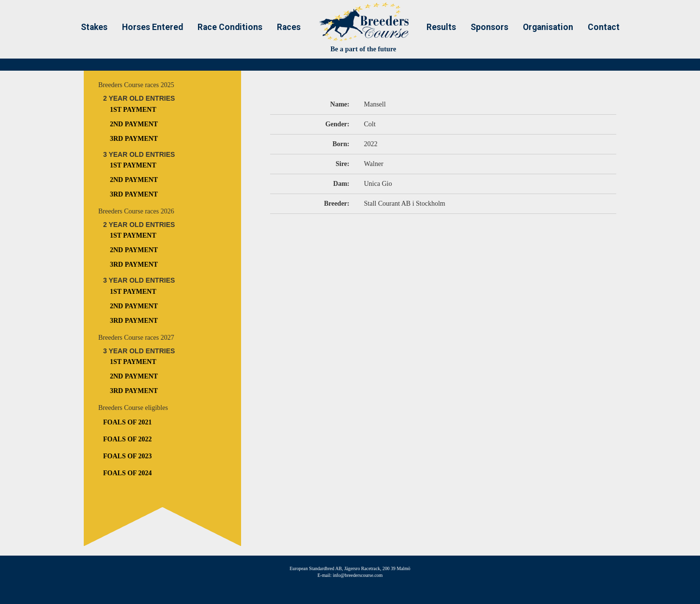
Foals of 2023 (128, 456)
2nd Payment (134, 124)
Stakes (94, 27)
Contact (604, 27)
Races (289, 27)
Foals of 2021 (128, 422)
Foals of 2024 (128, 473)
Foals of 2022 (128, 439)
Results (441, 27)
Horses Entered (152, 27)
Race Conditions (230, 27)
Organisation (548, 27)
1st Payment (133, 110)
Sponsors (489, 27)
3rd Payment (134, 139)
